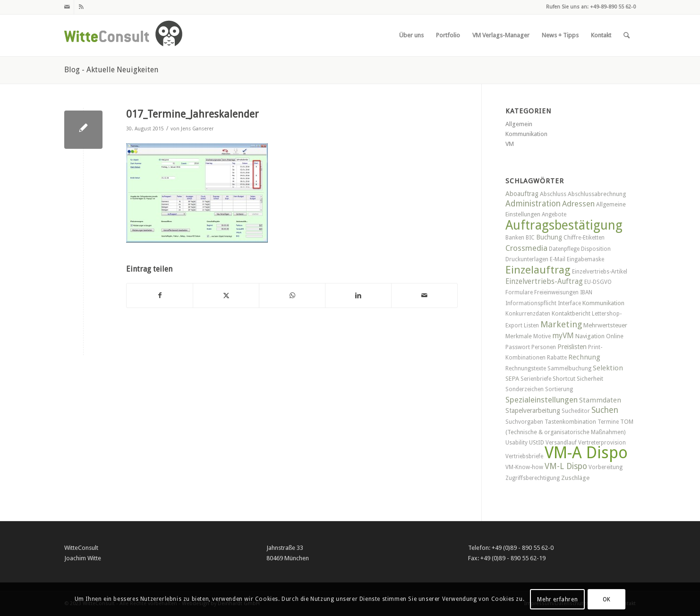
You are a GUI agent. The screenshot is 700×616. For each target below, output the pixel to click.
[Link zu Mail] (67, 7)
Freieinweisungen (556, 292)
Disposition (596, 249)
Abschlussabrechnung (597, 194)
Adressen (578, 204)
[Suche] (627, 35)
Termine (608, 422)
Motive (542, 336)
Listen (531, 325)
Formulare (519, 292)
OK (607, 599)
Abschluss (553, 194)
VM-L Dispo (566, 466)
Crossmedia (526, 248)
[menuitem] (411, 35)
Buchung (549, 237)
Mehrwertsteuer (605, 325)
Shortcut (564, 379)
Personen (544, 347)
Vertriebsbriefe (524, 456)
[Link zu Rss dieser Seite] (81, 7)
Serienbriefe (536, 379)
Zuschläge (575, 478)
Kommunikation (526, 134)
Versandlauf (561, 443)
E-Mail (558, 259)
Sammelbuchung (569, 368)
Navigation (590, 336)
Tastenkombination (570, 422)
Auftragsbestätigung (564, 225)
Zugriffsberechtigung (533, 478)
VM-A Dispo (586, 453)
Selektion (608, 368)
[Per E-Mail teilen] (424, 295)
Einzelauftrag (538, 270)
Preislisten (572, 347)
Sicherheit (590, 379)
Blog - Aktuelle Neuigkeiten (111, 70)
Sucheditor (576, 411)
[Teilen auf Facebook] (160, 295)
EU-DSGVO (598, 282)
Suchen (605, 410)
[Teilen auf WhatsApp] (292, 295)
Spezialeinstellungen (542, 400)
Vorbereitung (606, 467)
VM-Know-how (524, 467)
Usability (516, 443)
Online (615, 336)
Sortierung (559, 389)
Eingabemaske (585, 259)
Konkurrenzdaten (528, 314)
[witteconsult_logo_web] (123, 35)
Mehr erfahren (557, 599)
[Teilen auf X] (226, 295)
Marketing (561, 324)
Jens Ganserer (197, 129)
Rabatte (557, 358)
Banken (515, 238)
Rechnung (584, 357)
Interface (569, 303)
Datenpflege (564, 249)
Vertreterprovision (602, 443)
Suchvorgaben (524, 422)
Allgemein (519, 124)
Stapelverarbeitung (533, 411)
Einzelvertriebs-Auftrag (544, 282)
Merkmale (519, 336)
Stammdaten (600, 400)
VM (510, 144)
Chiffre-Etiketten (584, 238)
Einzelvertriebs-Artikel (600, 272)
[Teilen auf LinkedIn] (358, 295)
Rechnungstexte (526, 368)
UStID (537, 442)
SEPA (512, 379)
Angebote (554, 214)
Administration (533, 204)
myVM (563, 336)
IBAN (586, 292)
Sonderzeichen (525, 389)
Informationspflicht (531, 303)
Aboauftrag (522, 194)
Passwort (518, 347)
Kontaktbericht (571, 313)
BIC (530, 238)
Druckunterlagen (527, 259)
